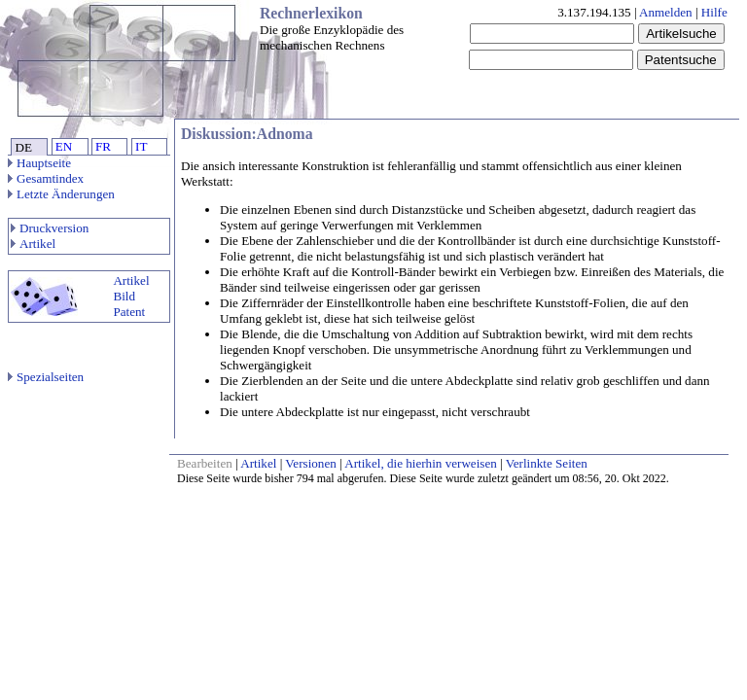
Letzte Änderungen (61, 194)
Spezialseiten (46, 377)
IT (141, 146)
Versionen (310, 463)
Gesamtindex (46, 178)
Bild (124, 296)
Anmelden (666, 12)
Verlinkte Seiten (547, 463)
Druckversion (50, 228)
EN (64, 146)
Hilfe (714, 12)
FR (103, 146)
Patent (129, 312)
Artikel (33, 244)
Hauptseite (39, 163)
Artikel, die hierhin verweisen (421, 463)
